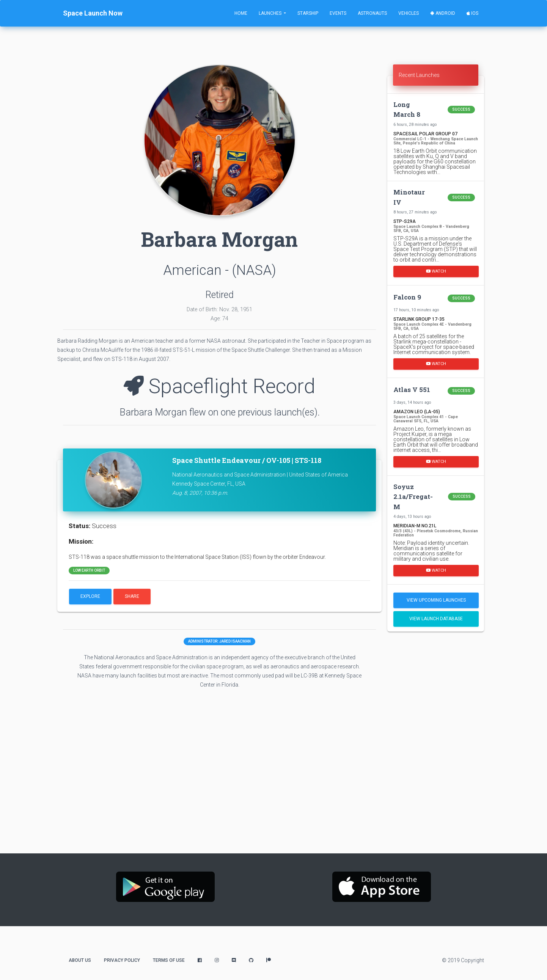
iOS (472, 13)
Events (338, 13)
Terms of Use (169, 960)
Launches (271, 13)
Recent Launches (419, 75)
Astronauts (372, 13)
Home (241, 13)
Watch (436, 271)
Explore (90, 596)
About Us (80, 960)
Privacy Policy (122, 960)
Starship (308, 13)
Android (443, 13)
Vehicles (409, 13)
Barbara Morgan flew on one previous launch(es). (220, 412)
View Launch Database (436, 619)
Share (132, 596)
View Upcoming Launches (436, 600)
